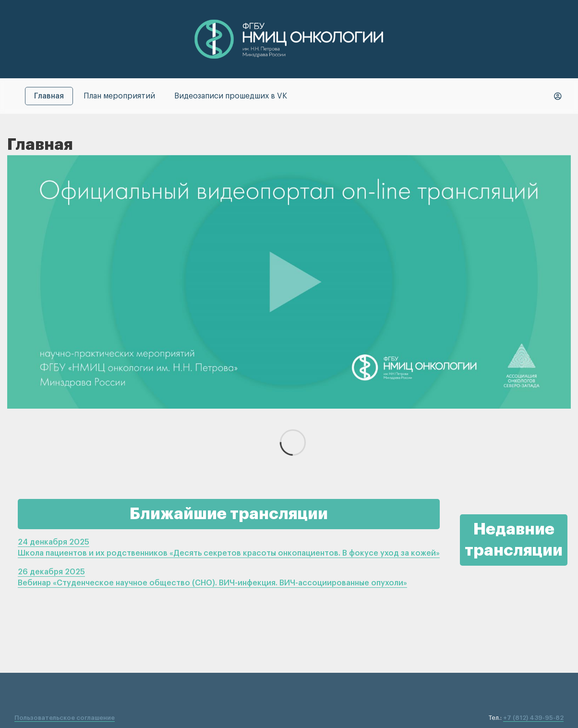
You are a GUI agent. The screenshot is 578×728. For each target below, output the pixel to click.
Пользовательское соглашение (65, 718)
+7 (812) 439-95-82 (533, 718)
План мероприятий (119, 96)
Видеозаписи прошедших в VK (231, 96)
